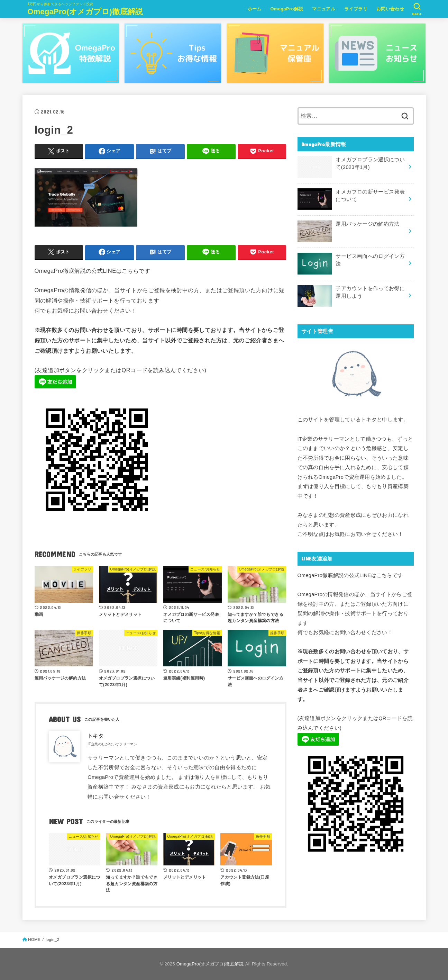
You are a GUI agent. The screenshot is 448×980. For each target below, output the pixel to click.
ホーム (255, 9)
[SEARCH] (417, 9)
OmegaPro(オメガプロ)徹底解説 (85, 12)
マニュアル (324, 9)
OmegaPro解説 (287, 9)
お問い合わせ (390, 9)
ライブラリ (356, 9)
